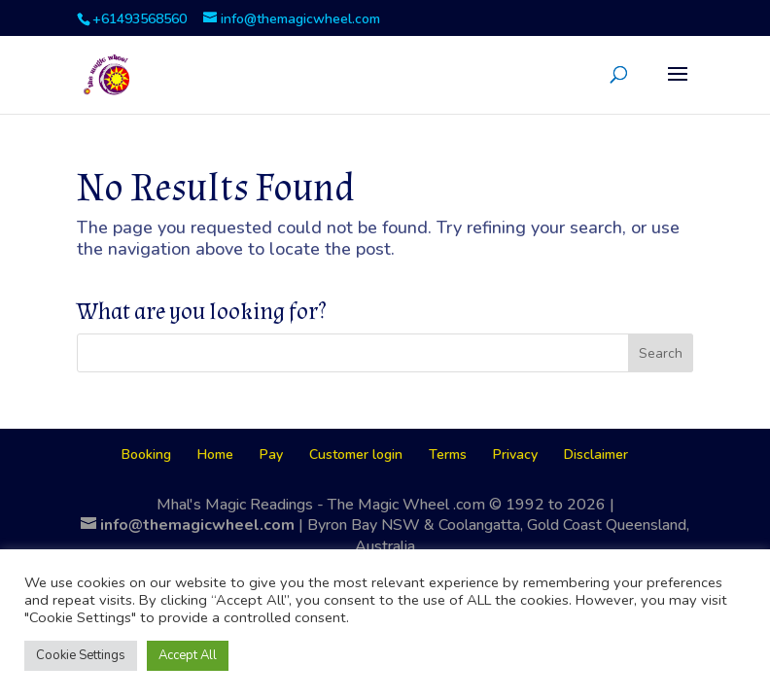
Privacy (515, 455)
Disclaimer (596, 455)
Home (215, 455)
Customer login (356, 455)
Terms (448, 455)
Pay (271, 455)
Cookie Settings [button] (81, 655)
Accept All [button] (188, 655)
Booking (146, 455)
